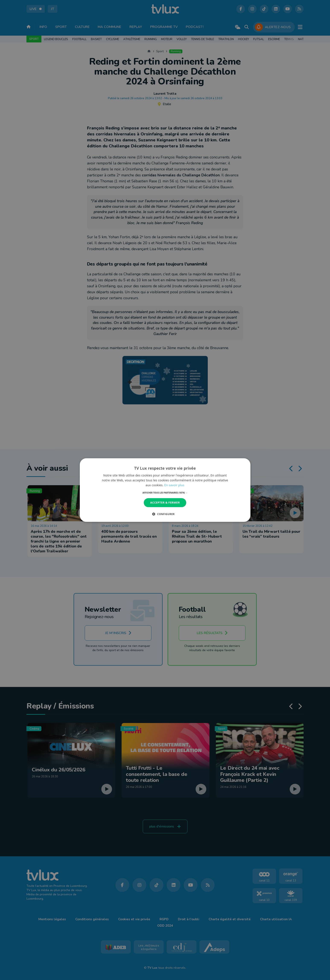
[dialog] (165, 490)
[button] (165, 493)
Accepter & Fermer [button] (165, 502)
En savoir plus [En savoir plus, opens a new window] (174, 485)
